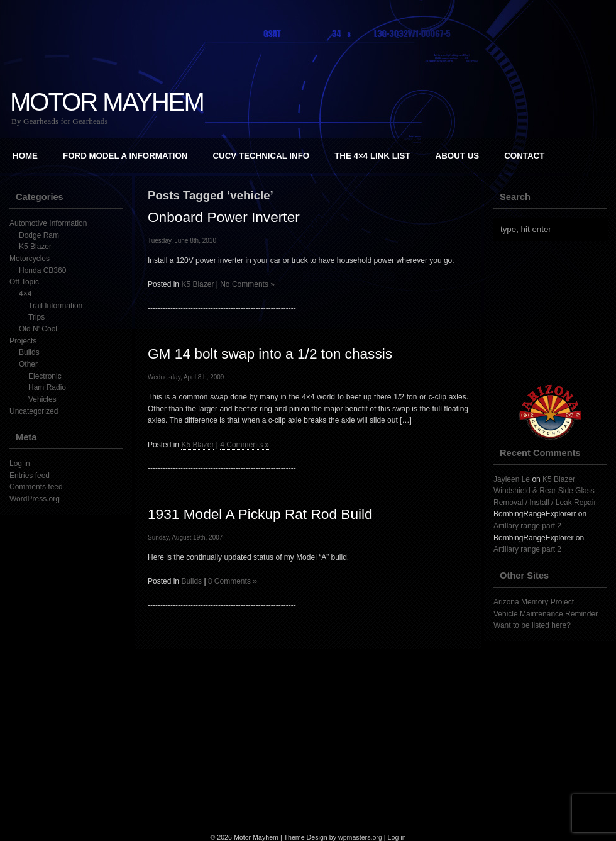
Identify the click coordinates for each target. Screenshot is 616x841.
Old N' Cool (38, 329)
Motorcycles (30, 259)
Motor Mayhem (107, 102)
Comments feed (36, 487)
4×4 (25, 294)
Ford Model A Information (125, 156)
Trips (36, 317)
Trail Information (55, 306)
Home (25, 156)
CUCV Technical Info (261, 156)
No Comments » (247, 284)
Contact (524, 156)
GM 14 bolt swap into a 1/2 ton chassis (270, 354)
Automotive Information (48, 223)
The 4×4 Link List (372, 156)
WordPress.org (35, 499)
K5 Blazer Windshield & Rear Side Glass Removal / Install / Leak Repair (545, 491)
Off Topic (24, 282)
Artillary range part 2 (527, 526)
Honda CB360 (42, 270)
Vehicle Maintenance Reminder (546, 614)
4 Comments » (245, 445)
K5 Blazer (35, 247)
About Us (458, 156)
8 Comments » (233, 581)
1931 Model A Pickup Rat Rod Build (260, 514)
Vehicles (42, 399)
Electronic (45, 376)
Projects (23, 341)
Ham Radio (47, 387)
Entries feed (30, 476)
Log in (20, 464)
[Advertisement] (308, 737)
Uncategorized (34, 411)
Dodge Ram (39, 235)
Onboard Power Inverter (224, 217)
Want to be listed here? (532, 625)
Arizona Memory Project (534, 602)
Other (28, 364)
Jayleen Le (512, 479)
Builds (29, 352)
